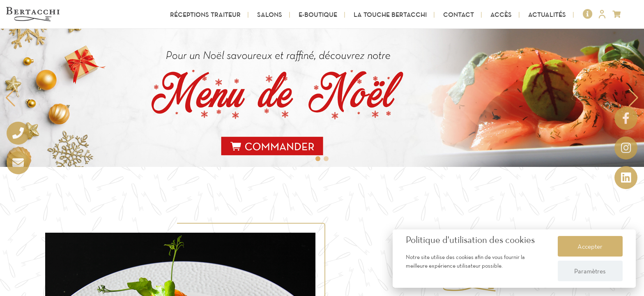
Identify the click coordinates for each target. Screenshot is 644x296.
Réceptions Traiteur (205, 14)
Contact (459, 14)
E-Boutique (318, 14)
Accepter (590, 246)
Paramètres (590, 271)
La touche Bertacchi (390, 14)
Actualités (547, 14)
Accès (501, 14)
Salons (270, 14)
